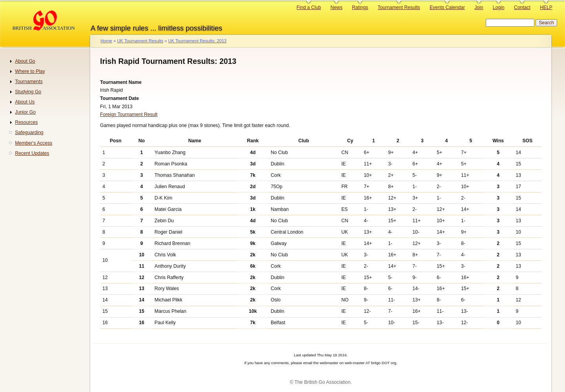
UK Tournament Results (140, 41)
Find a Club (309, 7)
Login (499, 7)
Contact (522, 7)
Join (479, 7)
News (336, 7)
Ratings (360, 7)
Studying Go (28, 92)
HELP (546, 7)
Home (106, 41)
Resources (26, 122)
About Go (25, 61)
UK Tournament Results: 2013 (197, 41)
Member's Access (34, 143)
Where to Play (30, 71)
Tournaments (29, 82)
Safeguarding (29, 132)
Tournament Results (399, 7)
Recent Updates (32, 153)
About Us (25, 102)
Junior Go (25, 112)
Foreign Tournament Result (129, 114)
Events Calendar (447, 7)
